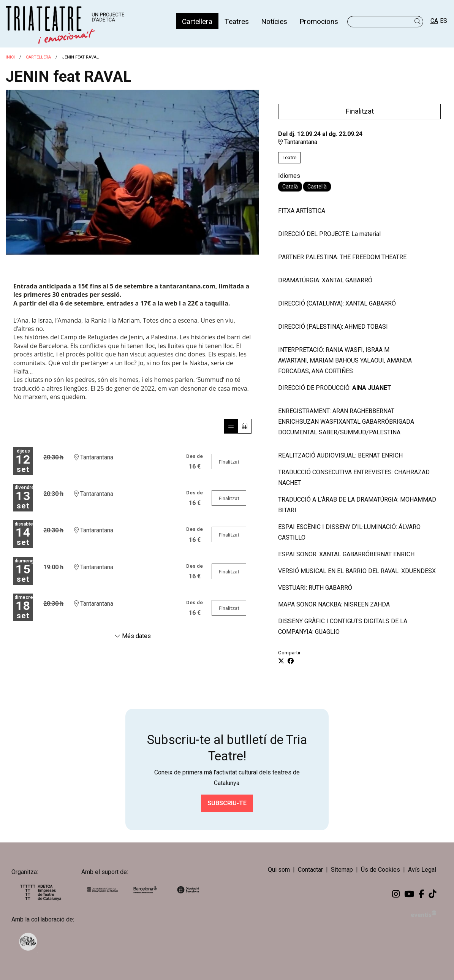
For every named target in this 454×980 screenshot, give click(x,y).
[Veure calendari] (245, 426)
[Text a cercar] (385, 22)
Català (290, 187)
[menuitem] (197, 21)
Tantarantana (298, 142)
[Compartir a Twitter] (281, 661)
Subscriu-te (227, 803)
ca (434, 21)
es (444, 21)
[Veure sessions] (231, 426)
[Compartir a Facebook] (291, 661)
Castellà (317, 187)
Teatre (289, 158)
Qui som (279, 870)
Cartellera (38, 57)
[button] (419, 21)
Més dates (133, 636)
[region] (132, 172)
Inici (10, 57)
